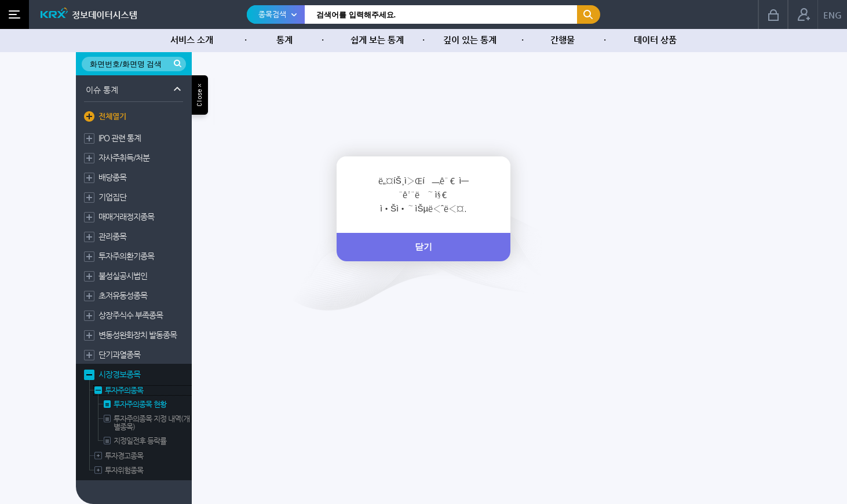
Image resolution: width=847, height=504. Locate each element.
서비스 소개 (192, 40)
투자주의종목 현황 (140, 404)
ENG (833, 15)
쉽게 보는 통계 (377, 40)
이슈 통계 (102, 90)
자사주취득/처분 (124, 158)
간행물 (563, 40)
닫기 (423, 246)
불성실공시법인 (123, 276)
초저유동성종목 (123, 295)
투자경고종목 (124, 456)
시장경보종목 (119, 374)
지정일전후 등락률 (140, 441)
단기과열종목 (119, 355)
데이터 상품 (655, 40)
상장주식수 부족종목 (131, 315)
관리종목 (112, 236)
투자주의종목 (124, 390)
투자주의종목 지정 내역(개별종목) (151, 423)
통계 (284, 40)
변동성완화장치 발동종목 (138, 335)
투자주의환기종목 (126, 256)
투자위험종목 (124, 470)
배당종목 (112, 177)
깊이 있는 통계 (470, 40)
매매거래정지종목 (126, 217)
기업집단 (112, 197)
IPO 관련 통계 (120, 138)
